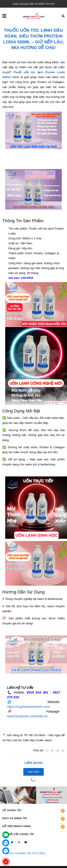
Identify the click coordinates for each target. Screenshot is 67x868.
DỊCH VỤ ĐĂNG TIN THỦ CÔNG (26, 853)
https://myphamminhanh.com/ (29, 707)
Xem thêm (34, 772)
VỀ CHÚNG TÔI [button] (33, 811)
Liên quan (33, 763)
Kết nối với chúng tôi (18, 834)
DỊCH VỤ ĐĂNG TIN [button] (33, 819)
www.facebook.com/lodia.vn (27, 716)
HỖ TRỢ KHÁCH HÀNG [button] (33, 827)
